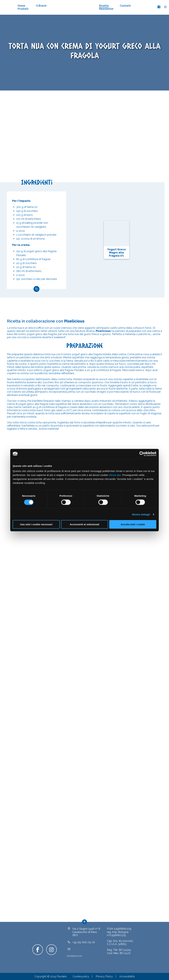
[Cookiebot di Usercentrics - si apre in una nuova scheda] (142, 454)
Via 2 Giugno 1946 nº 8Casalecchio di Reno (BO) (86, 932)
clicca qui (115, 475)
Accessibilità (127, 976)
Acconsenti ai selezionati (84, 524)
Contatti (125, 6)
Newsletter (106, 9)
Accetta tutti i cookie (133, 524)
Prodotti (23, 9)
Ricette (104, 6)
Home (21, 6)
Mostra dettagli (141, 514)
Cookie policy (81, 976)
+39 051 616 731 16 (84, 942)
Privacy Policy (104, 976)
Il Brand (41, 6)
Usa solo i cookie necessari (36, 524)
